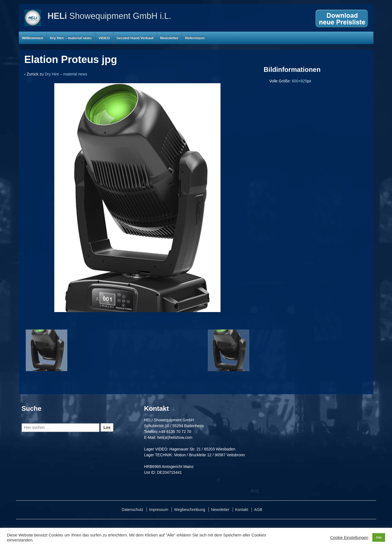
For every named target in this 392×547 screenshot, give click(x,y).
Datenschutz (132, 510)
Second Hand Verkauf (135, 38)
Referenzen (195, 38)
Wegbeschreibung (190, 510)
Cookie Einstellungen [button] (349, 538)
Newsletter (169, 38)
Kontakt (242, 510)
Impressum (159, 510)
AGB (258, 510)
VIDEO (104, 38)
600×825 (299, 81)
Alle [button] (379, 537)
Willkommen (32, 38)
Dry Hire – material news (71, 38)
